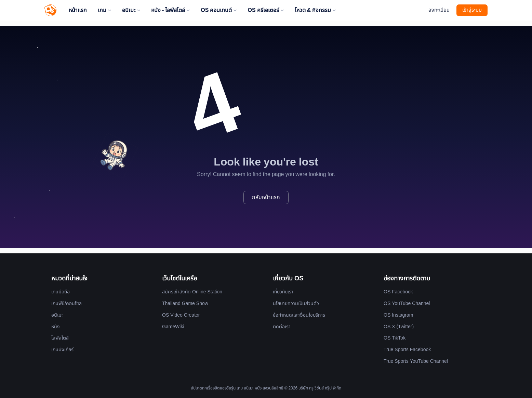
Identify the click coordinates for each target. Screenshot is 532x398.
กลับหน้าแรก (266, 197)
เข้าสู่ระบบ (472, 10)
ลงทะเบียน (439, 10)
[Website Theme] (420, 10)
